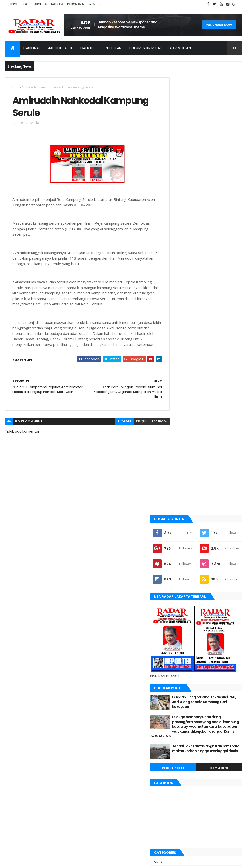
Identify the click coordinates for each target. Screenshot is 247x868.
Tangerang (180, 666)
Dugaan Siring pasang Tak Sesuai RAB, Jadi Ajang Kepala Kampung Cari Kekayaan (215, 353)
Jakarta (178, 575)
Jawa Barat (180, 583)
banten (177, 525)
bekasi (177, 542)
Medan (177, 625)
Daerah (87, 48)
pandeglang (181, 641)
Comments (224, 423)
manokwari (181, 616)
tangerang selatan (186, 674)
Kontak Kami (54, 4)
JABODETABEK (181, 567)
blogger (115, 428)
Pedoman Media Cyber (84, 4)
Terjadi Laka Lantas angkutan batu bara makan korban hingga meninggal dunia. (215, 406)
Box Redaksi (31, 4)
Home (14, 4)
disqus (133, 428)
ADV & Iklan (180, 48)
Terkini (177, 683)
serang (178, 650)
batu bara (179, 534)
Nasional (32, 48)
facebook (151, 428)
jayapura (179, 592)
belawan (178, 550)
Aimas (176, 517)
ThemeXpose (32, 861)
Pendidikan (112, 48)
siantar (178, 658)
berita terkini (182, 558)
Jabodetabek (60, 48)
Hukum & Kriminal (146, 48)
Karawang (180, 600)
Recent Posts (187, 423)
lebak (176, 608)
